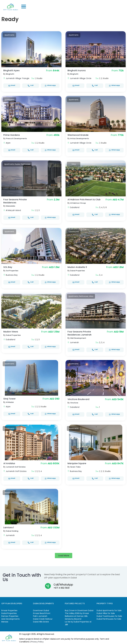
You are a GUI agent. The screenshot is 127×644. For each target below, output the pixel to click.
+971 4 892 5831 (62, 587)
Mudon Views (11, 331)
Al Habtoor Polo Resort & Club (83, 201)
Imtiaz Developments (81, 138)
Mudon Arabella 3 (78, 267)
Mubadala (11, 206)
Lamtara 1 (9, 527)
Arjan (8, 143)
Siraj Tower (10, 398)
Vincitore (75, 402)
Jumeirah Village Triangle (18, 78)
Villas (74, 164)
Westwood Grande (79, 135)
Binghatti (10, 74)
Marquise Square (78, 463)
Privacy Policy (37, 641)
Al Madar (10, 402)
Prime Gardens (12, 135)
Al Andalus (10, 463)
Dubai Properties (78, 270)
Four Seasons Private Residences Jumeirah (80, 333)
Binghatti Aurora (77, 70)
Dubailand (75, 210)
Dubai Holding (13, 530)
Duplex (17, 164)
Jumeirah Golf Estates (17, 466)
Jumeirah (74, 342)
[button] (64, 555)
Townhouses (74, 231)
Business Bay (12, 275)
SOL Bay (8, 267)
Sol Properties (13, 270)
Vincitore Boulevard (79, 399)
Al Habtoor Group (79, 206)
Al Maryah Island (13, 210)
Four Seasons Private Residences (16, 201)
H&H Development (79, 337)
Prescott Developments (18, 138)
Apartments (9, 35)
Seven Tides (76, 466)
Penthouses (25, 164)
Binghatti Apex (12, 70)
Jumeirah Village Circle (81, 78)
